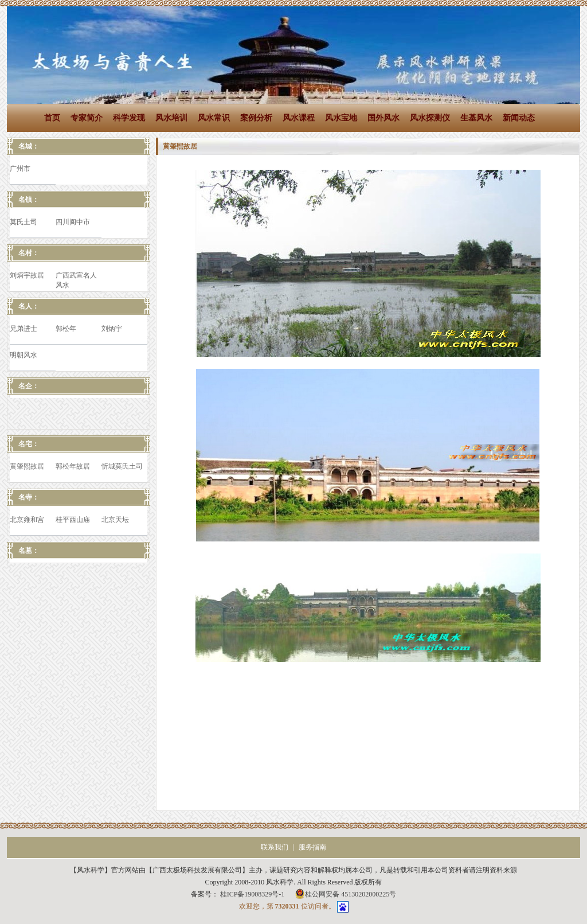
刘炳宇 (112, 329)
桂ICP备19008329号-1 (253, 894)
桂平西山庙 (73, 520)
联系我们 (275, 847)
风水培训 (171, 118)
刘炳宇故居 (27, 275)
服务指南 (312, 847)
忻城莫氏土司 (122, 466)
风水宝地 (341, 118)
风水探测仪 (430, 118)
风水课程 (299, 118)
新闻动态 (519, 118)
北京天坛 (115, 520)
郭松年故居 (73, 466)
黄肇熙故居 (27, 466)
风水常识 (214, 118)
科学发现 (129, 118)
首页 (52, 118)
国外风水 (383, 118)
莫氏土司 (24, 222)
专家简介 (87, 118)
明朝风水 (24, 355)
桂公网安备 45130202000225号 (345, 894)
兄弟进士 (24, 329)
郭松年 (66, 329)
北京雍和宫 (27, 520)
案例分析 (256, 118)
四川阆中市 (73, 222)
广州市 (20, 169)
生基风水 (476, 118)
